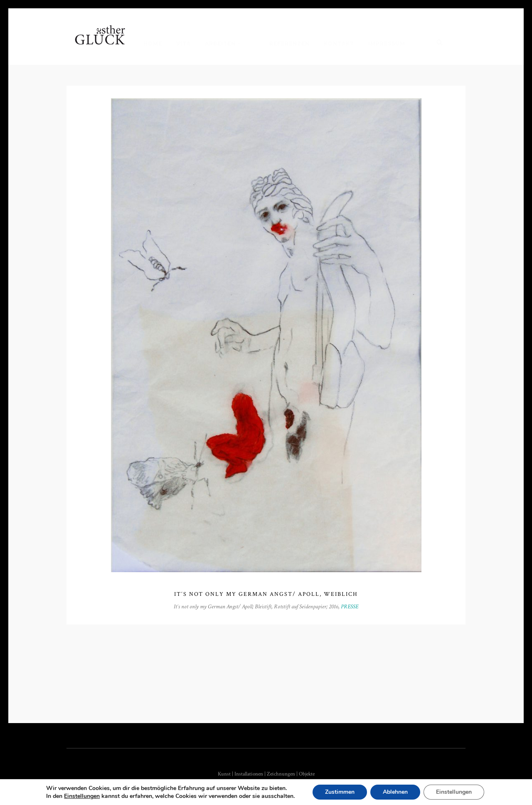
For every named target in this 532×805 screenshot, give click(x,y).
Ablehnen (395, 792)
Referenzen (289, 43)
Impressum (387, 43)
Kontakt (339, 43)
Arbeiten (220, 43)
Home (153, 43)
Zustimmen (340, 792)
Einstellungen (82, 796)
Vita (183, 43)
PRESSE (350, 607)
